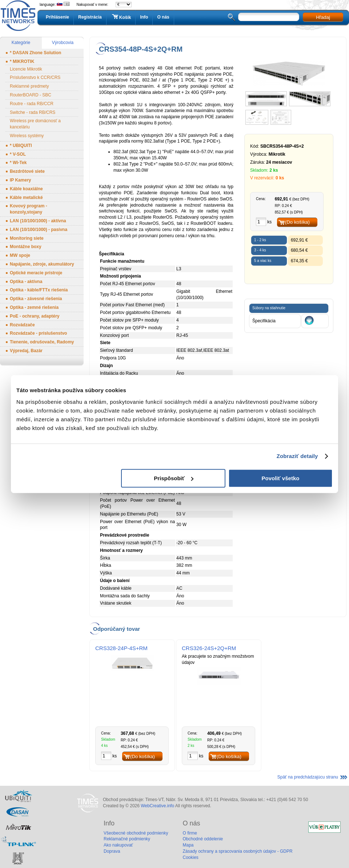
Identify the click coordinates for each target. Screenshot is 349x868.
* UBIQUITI (21, 146)
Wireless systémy (27, 136)
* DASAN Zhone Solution (35, 53)
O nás (163, 17)
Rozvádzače (22, 325)
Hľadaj (323, 17)
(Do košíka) (297, 222)
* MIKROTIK (22, 61)
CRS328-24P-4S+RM (121, 648)
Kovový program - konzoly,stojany (29, 209)
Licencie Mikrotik (26, 69)
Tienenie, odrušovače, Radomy (42, 342)
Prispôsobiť (174, 478)
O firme (190, 833)
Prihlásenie (57, 17)
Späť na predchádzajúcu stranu (308, 777)
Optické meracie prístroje (36, 273)
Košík (121, 17)
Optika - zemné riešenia (34, 307)
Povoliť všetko (281, 478)
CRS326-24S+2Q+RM (209, 648)
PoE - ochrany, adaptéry (35, 316)
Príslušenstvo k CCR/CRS (35, 77)
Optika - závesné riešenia (36, 299)
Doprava (112, 851)
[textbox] (269, 17)
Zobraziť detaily (297, 456)
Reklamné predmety (29, 86)
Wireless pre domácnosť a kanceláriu (35, 124)
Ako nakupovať (118, 845)
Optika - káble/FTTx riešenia (39, 290)
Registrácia (90, 17)
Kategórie (21, 43)
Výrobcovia (63, 43)
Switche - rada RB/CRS (33, 112)
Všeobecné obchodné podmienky (136, 833)
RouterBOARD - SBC (31, 95)
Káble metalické (26, 198)
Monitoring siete (27, 238)
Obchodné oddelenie (203, 839)
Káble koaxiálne (26, 189)
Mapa (188, 845)
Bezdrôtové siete (27, 171)
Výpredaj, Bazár (26, 351)
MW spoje (20, 255)
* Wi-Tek (18, 163)
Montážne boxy (26, 247)
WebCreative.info (157, 806)
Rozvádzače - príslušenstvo (38, 333)
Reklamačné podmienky (127, 839)
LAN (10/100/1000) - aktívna (38, 221)
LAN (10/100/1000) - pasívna (39, 230)
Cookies (190, 857)
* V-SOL (18, 154)
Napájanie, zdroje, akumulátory (42, 264)
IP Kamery (20, 180)
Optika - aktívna (26, 282)
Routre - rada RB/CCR (32, 104)
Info (144, 17)
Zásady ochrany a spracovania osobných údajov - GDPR (237, 851)
